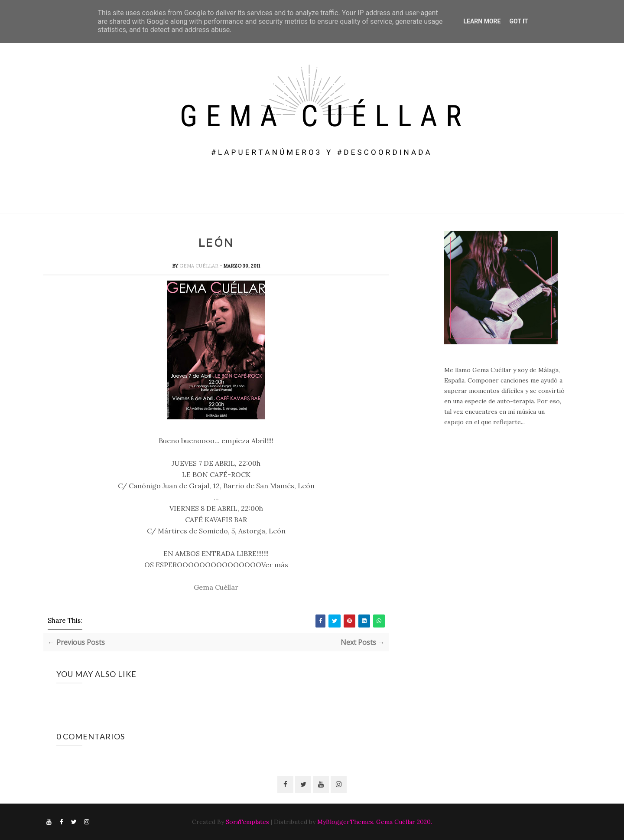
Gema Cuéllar (200, 266)
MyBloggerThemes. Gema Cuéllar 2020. (375, 822)
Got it (518, 21)
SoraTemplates (247, 822)
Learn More (482, 21)
